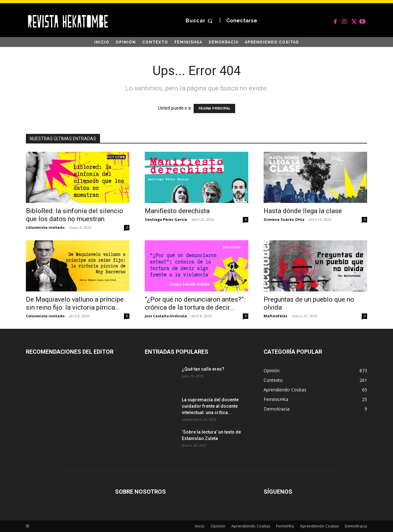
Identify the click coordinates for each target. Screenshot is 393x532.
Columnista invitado (45, 227)
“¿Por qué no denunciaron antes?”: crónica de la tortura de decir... (195, 303)
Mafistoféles (275, 316)
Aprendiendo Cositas (251, 526)
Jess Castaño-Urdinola (166, 316)
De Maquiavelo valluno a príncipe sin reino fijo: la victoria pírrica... (75, 303)
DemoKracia (356, 526)
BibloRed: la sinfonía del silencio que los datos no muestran (74, 215)
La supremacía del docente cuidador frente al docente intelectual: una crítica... (210, 406)
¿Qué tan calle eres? (203, 369)
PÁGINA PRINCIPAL (214, 108)
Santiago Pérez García (166, 219)
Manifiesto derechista (177, 211)
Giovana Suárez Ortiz (284, 219)
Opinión (218, 526)
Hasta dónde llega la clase (303, 211)
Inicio (200, 526)
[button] (200, 21)
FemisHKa (285, 526)
